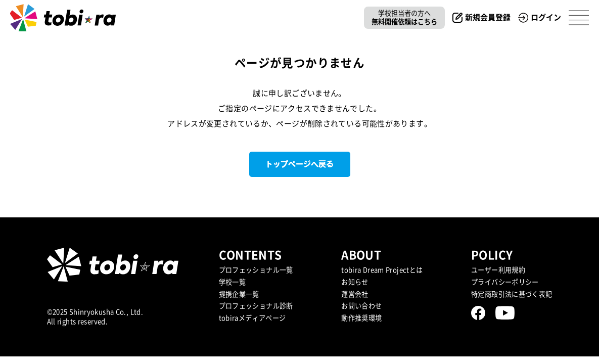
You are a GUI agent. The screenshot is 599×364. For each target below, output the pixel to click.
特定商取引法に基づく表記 (512, 294)
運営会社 (355, 294)
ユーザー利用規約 (498, 270)
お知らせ (355, 282)
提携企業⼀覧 (239, 294)
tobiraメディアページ (252, 318)
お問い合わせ (361, 306)
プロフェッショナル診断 (256, 306)
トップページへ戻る (299, 164)
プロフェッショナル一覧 (256, 270)
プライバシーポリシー (505, 282)
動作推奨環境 (361, 318)
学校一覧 (233, 282)
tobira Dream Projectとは (382, 270)
